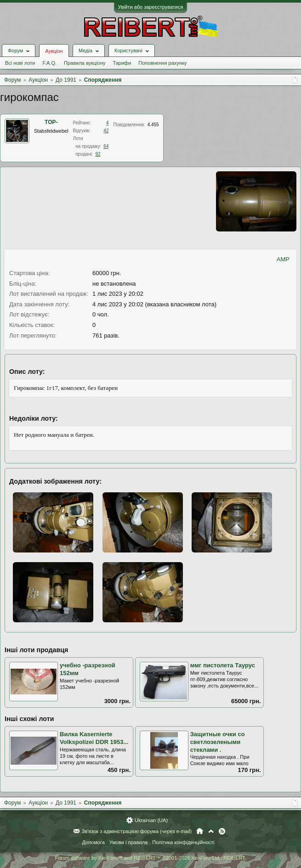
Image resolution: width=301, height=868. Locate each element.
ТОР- (51, 122)
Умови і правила (128, 842)
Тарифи (122, 63)
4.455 (153, 125)
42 (106, 131)
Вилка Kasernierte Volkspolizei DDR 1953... (94, 738)
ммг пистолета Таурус (223, 665)
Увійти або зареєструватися (151, 7)
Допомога (93, 842)
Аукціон (54, 51)
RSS (222, 831)
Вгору (211, 831)
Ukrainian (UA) (151, 820)
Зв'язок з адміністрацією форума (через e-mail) (137, 831)
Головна (200, 831)
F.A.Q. (49, 63)
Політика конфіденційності (183, 842)
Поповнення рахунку (162, 63)
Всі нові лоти (20, 63)
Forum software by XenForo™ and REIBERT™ (150, 858)
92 (98, 154)
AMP (283, 259)
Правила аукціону (85, 63)
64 (106, 146)
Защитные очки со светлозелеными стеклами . (218, 742)
